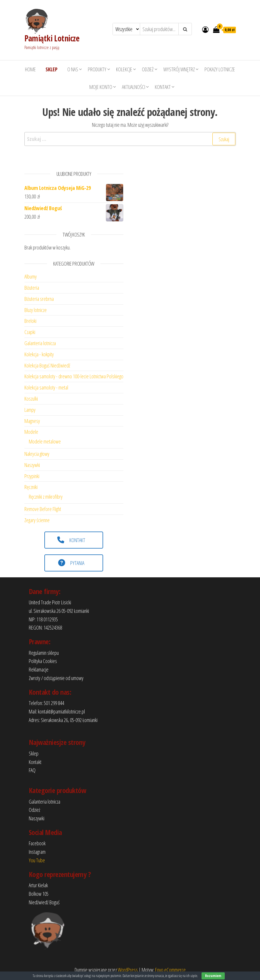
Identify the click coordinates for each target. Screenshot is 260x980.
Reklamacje (39, 669)
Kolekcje (124, 69)
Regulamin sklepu (44, 653)
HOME (30, 69)
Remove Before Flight (43, 509)
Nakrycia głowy (37, 454)
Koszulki (31, 399)
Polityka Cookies (43, 661)
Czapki (30, 332)
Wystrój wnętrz (179, 69)
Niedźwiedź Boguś (44, 902)
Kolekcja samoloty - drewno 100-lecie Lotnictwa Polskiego (74, 376)
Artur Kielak (38, 885)
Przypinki (32, 476)
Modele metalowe (45, 441)
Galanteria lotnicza (40, 343)
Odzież (148, 69)
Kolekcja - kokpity (39, 354)
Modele (31, 432)
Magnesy (32, 421)
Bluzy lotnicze (36, 310)
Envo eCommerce (170, 970)
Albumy (31, 276)
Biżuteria (32, 288)
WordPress (128, 970)
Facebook (37, 843)
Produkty (97, 69)
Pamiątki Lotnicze (52, 38)
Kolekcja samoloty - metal (46, 387)
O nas (73, 69)
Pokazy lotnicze (220, 69)
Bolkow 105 (39, 894)
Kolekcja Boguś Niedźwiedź (47, 365)
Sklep (34, 753)
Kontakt (163, 87)
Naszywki (32, 465)
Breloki (30, 321)
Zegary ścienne (37, 520)
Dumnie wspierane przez (96, 970)
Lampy (30, 410)
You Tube (37, 860)
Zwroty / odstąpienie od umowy (56, 678)
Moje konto (101, 87)
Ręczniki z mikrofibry (46, 497)
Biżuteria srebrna (39, 299)
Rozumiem (213, 976)
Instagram (37, 852)
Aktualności (134, 87)
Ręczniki (31, 487)
